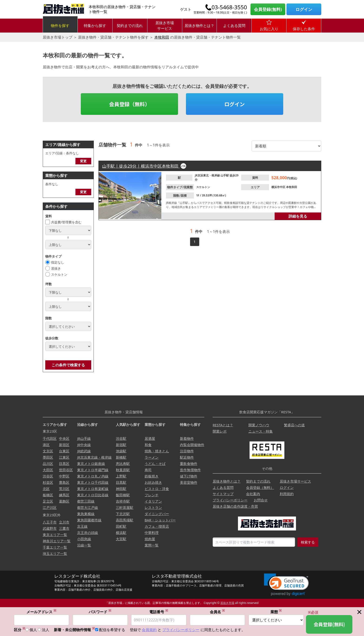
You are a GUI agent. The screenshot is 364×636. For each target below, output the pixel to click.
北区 (46, 489)
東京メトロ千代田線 (93, 482)
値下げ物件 (189, 476)
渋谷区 (48, 476)
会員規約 (149, 630)
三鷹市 (64, 528)
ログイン (304, 9)
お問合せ (261, 500)
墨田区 (48, 457)
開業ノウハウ (259, 425)
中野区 (64, 476)
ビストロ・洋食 (157, 489)
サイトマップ (223, 494)
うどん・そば (155, 464)
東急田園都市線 (89, 520)
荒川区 (64, 489)
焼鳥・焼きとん (157, 451)
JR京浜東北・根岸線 (208, 175)
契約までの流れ (130, 26)
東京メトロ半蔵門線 (93, 470)
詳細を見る (298, 216)
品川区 (48, 464)
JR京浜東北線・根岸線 (94, 457)
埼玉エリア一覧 (55, 553)
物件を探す (60, 26)
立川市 (64, 522)
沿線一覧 (84, 545)
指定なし (58, 262)
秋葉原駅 (123, 470)
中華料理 (152, 533)
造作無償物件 (190, 470)
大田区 (48, 470)
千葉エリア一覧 (55, 547)
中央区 (64, 438)
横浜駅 (121, 533)
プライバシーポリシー (230, 500)
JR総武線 (84, 451)
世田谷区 (66, 470)
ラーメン (152, 457)
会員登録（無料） (130, 104)
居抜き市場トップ (58, 37)
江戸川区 (50, 507)
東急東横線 (86, 514)
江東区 (64, 457)
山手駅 (225, 175)
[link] (286, 585)
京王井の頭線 (88, 533)
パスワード (100, 612)
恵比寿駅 (123, 464)
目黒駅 (121, 482)
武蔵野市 (50, 528)
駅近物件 (187, 457)
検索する (308, 542)
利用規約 (287, 494)
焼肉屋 (150, 539)
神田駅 (121, 489)
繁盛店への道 (294, 425)
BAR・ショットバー (160, 520)
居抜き (56, 268)
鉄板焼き (152, 476)
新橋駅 (121, 457)
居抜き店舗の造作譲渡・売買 (235, 506)
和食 (148, 445)
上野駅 (121, 476)
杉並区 (48, 482)
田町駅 (121, 526)
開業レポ (220, 431)
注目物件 (187, 451)
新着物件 (187, 438)
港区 (46, 445)
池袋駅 (121, 451)
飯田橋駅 (123, 495)
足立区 (48, 501)
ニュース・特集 (261, 431)
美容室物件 (189, 482)
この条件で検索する (68, 365)
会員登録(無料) (268, 9)
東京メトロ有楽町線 (93, 489)
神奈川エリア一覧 (57, 541)
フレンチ (152, 495)
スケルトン (59, 274)
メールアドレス (42, 612)
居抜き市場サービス (165, 26)
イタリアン (153, 501)
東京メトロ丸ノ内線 (93, 476)
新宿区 (64, 445)
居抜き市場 (227, 603)
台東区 (64, 451)
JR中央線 (84, 445)
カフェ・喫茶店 (157, 526)
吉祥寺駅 (123, 501)
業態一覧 (152, 545)
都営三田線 (86, 501)
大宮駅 (121, 539)
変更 (83, 161)
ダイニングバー (157, 514)
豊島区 (64, 482)
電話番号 (159, 612)
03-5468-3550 (229, 7)
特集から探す (95, 26)
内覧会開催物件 (192, 445)
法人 (45, 630)
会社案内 (253, 494)
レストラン (153, 507)
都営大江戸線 (88, 507)
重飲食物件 (189, 464)
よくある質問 (234, 26)
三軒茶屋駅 (125, 507)
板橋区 (48, 495)
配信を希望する (112, 630)
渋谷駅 (121, 438)
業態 (276, 612)
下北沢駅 (123, 514)
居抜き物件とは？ (199, 26)
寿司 (148, 470)
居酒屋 (150, 438)
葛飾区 (64, 501)
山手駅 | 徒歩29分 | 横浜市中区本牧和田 (141, 166)
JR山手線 (84, 438)
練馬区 (64, 495)
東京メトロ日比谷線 (93, 495)
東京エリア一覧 (55, 535)
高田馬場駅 (125, 520)
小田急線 (84, 539)
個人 (33, 630)
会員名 (218, 612)
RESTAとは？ (223, 425)
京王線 (82, 526)
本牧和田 (162, 37)
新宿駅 (121, 445)
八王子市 (50, 522)
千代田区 (50, 438)
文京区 (48, 451)
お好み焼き (153, 482)
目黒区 (64, 464)
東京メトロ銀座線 (91, 464)
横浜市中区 (279, 187)
